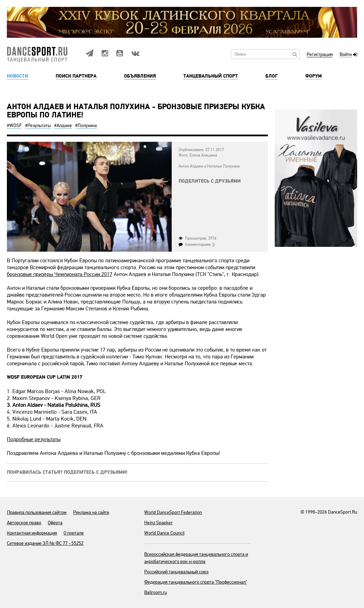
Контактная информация (32, 533)
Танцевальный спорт (211, 76)
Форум (314, 76)
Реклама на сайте (91, 512)
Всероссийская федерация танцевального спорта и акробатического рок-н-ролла (196, 558)
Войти (346, 55)
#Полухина (86, 125)
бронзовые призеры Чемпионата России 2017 (60, 274)
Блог (272, 76)
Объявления (140, 76)
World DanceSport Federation (173, 512)
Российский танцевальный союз (176, 572)
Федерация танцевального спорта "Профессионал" (196, 582)
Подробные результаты (34, 439)
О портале (74, 533)
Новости (18, 76)
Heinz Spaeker (158, 523)
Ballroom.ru (156, 592)
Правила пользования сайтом (37, 512)
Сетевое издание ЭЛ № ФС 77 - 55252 (45, 543)
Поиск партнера (76, 76)
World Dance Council (164, 533)
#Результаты (38, 125)
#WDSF (14, 125)
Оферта (55, 523)
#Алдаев (63, 125)
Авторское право (24, 523)
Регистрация (320, 55)
